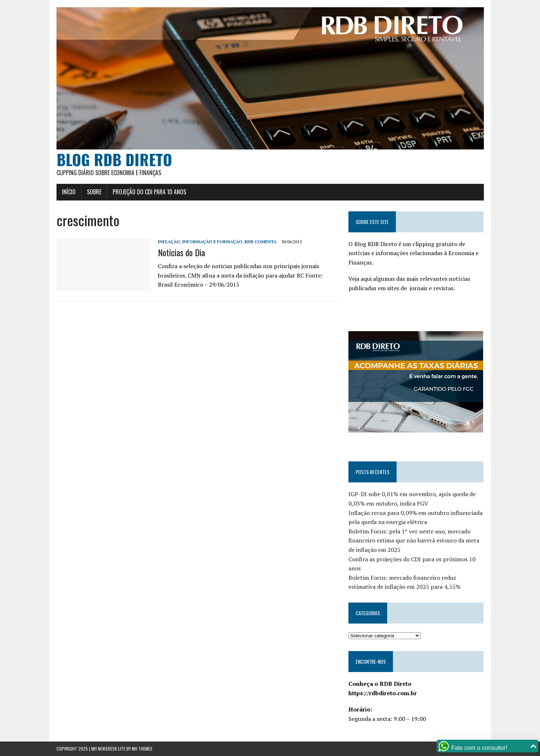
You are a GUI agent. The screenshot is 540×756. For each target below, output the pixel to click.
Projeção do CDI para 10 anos (149, 192)
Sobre (94, 192)
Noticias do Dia (181, 252)
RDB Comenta (261, 242)
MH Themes (142, 749)
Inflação (169, 242)
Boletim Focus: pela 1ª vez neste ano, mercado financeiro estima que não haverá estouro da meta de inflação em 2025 (414, 540)
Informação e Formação (212, 242)
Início (69, 192)
